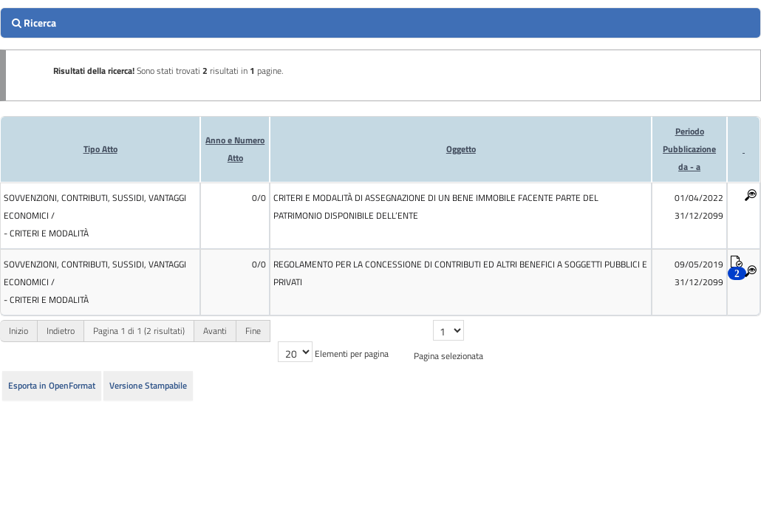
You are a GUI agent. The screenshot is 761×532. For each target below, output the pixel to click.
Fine (253, 331)
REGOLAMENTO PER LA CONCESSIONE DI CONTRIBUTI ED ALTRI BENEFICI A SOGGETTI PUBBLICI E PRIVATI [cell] (460, 273)
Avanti (215, 331)
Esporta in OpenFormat (52, 385)
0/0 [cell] (259, 198)
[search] (380, 23)
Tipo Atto (100, 149)
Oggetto (461, 149)
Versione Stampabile (148, 385)
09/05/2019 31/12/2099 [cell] (699, 273)
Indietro (61, 331)
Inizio (18, 331)
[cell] (100, 216)
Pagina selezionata (448, 356)
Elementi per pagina (352, 354)
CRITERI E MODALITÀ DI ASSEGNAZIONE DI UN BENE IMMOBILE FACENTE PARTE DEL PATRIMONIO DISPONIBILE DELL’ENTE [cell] (436, 207)
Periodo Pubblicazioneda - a (689, 149)
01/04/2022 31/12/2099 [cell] (699, 207)
